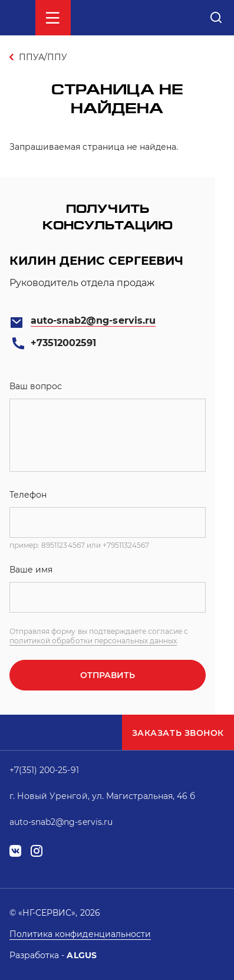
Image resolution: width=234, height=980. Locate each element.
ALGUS (81, 955)
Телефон (28, 495)
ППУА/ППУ (43, 57)
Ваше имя (31, 570)
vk (15, 851)
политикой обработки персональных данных (93, 641)
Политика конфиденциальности (80, 934)
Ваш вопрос (36, 386)
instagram (37, 851)
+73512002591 (63, 343)
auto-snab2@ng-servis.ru (93, 320)
